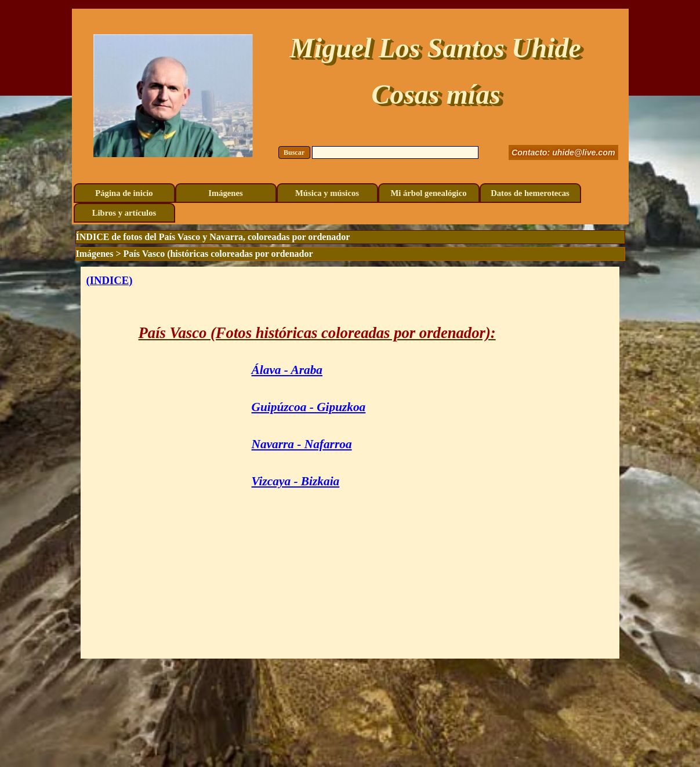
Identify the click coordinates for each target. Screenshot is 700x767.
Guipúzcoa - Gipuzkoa (309, 407)
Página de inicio (124, 193)
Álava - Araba (287, 370)
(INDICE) (110, 280)
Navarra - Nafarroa (302, 444)
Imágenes (225, 193)
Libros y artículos (124, 213)
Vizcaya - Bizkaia (296, 481)
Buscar (294, 152)
